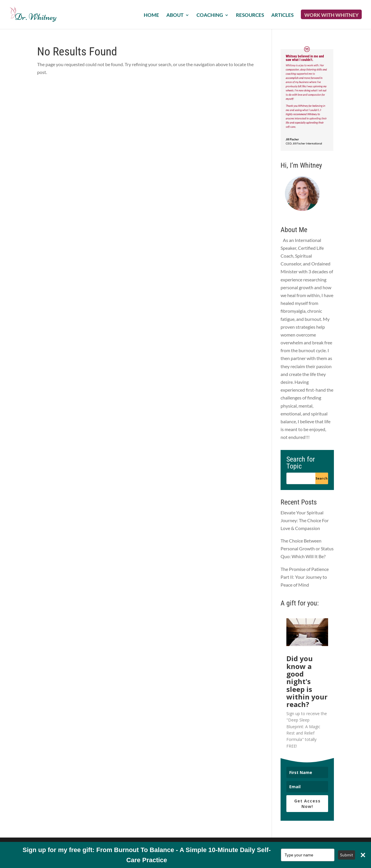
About (175, 16)
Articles (282, 16)
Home (151, 16)
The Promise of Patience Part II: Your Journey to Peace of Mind (305, 577)
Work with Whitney (331, 16)
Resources (250, 16)
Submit (347, 855)
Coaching (210, 16)
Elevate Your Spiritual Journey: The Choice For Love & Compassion (305, 520)
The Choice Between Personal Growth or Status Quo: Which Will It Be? (307, 548)
